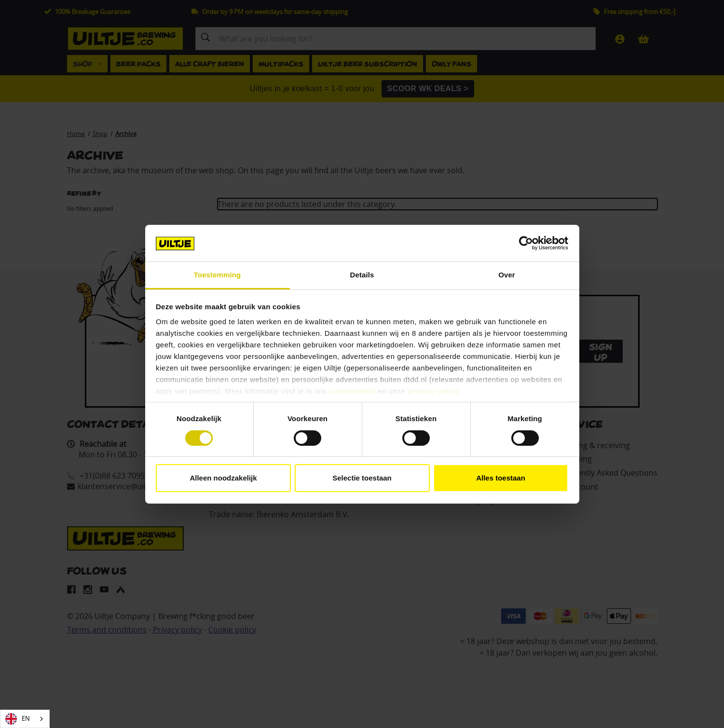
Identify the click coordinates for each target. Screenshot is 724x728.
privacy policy (433, 391)
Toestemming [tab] (218, 275)
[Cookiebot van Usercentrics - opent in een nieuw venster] (526, 243)
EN (18, 719)
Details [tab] (362, 275)
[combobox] (25, 719)
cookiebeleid (352, 391)
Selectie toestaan (362, 478)
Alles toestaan (501, 478)
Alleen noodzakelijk (223, 478)
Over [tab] (507, 275)
